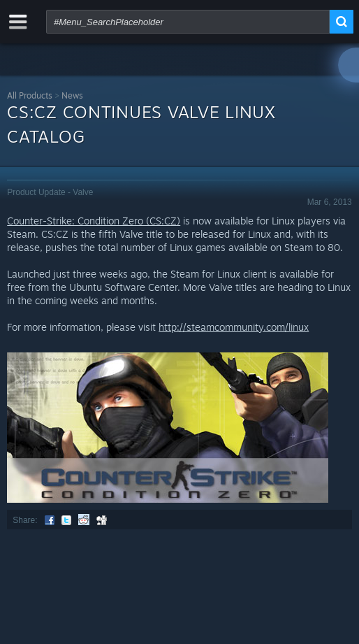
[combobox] (188, 22)
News (72, 95)
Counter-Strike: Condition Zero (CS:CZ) (94, 221)
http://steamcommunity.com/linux (234, 327)
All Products (30, 95)
